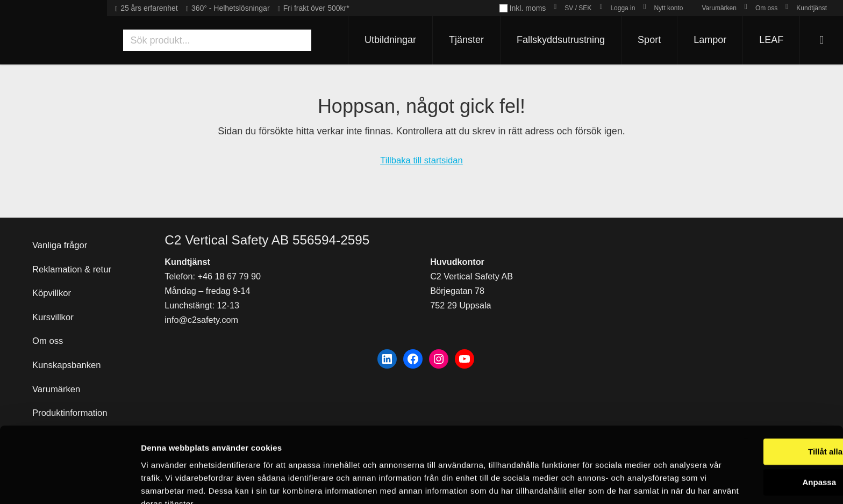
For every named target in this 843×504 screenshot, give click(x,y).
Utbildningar (385, 40)
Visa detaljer (165, 483)
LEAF (766, 40)
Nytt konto (668, 8)
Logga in (623, 8)
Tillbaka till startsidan (421, 160)
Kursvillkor (55, 305)
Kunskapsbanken (69, 357)
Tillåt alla (753, 402)
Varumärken (719, 8)
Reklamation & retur (75, 253)
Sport (644, 40)
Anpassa (753, 432)
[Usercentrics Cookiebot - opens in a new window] (70, 483)
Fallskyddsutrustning (555, 40)
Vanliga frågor (62, 227)
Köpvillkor (53, 279)
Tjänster (461, 40)
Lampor (705, 40)
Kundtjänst (812, 8)
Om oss (766, 8)
